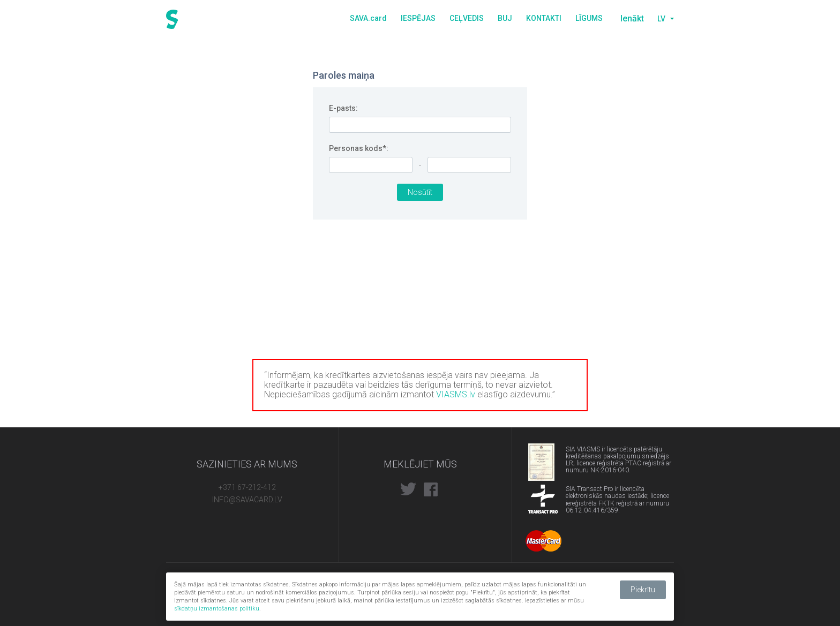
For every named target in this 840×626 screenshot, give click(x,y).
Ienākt (632, 18)
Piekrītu (643, 590)
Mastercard (543, 541)
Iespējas (418, 18)
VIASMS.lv (456, 394)
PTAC (543, 458)
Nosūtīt (420, 192)
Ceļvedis (467, 18)
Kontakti (544, 18)
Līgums (589, 18)
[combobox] (664, 19)
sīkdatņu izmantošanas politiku (217, 609)
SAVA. (368, 18)
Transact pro (543, 499)
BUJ (505, 18)
